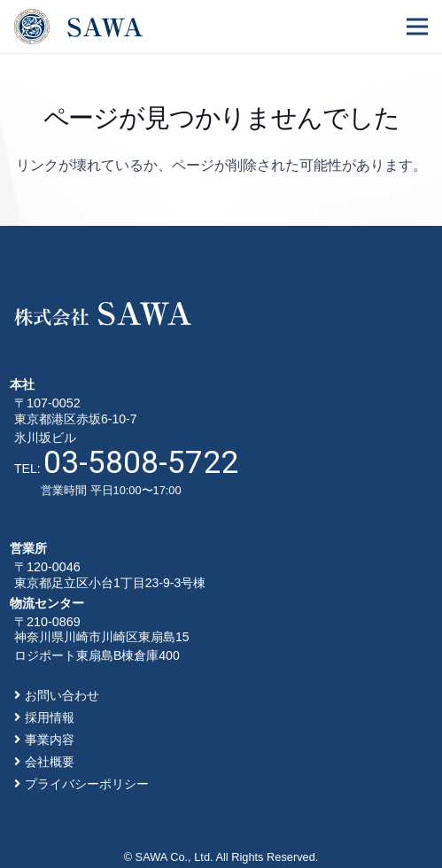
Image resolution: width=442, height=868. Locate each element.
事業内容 (50, 740)
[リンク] (78, 27)
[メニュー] (417, 27)
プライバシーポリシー (87, 784)
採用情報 (50, 717)
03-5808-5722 (141, 462)
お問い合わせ (62, 695)
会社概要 (50, 762)
